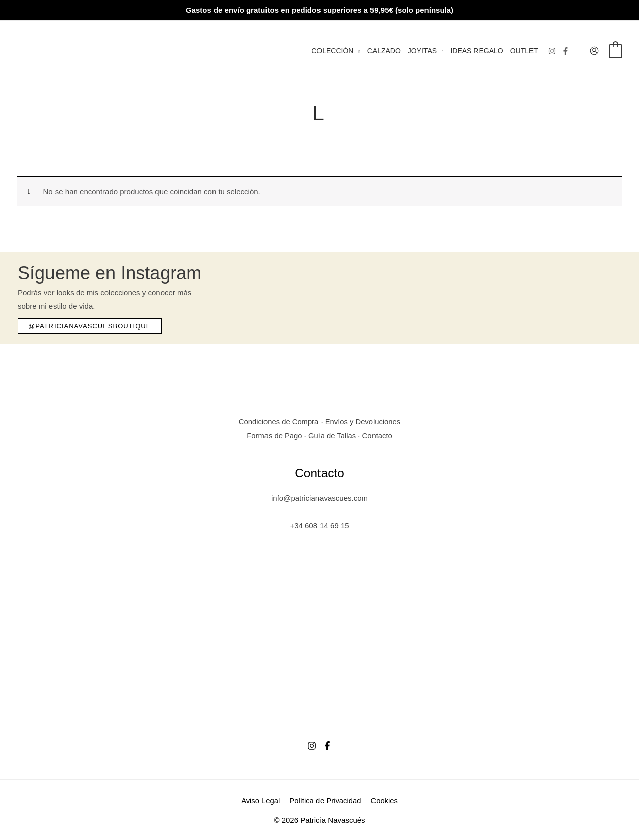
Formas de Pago (274, 435)
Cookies (383, 800)
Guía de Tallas (333, 435)
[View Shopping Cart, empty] (616, 51)
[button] (357, 51)
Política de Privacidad (325, 800)
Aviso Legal (262, 800)
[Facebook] (566, 51)
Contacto (378, 435)
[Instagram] (552, 51)
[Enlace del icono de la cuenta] (594, 51)
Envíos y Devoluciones (363, 422)
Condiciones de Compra (278, 422)
